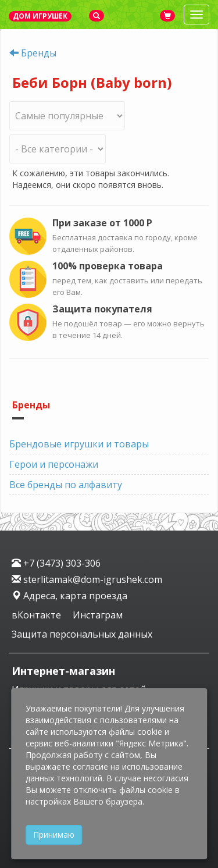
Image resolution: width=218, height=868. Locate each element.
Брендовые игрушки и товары (79, 444)
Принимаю (54, 835)
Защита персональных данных (82, 634)
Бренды (39, 53)
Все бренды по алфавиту (66, 485)
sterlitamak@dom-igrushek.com (87, 579)
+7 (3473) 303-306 (56, 563)
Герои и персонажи (54, 464)
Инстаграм (98, 615)
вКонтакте (37, 615)
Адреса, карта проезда (69, 596)
